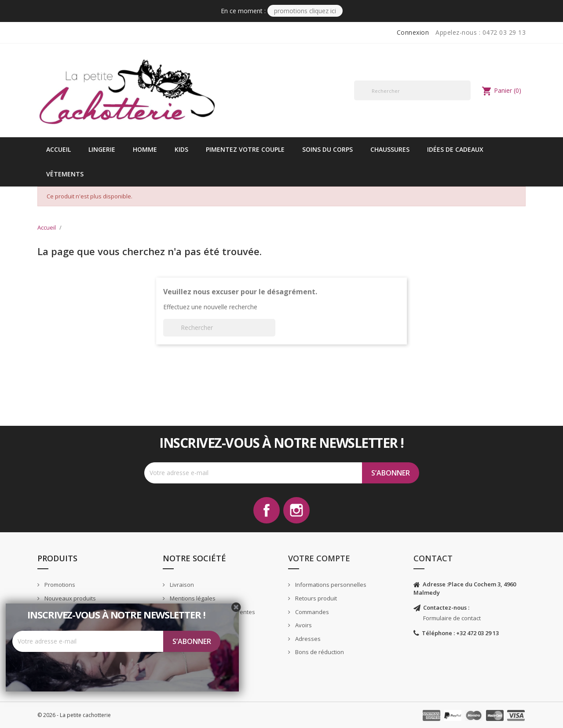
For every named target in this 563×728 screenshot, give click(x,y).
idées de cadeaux (455, 149)
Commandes (311, 612)
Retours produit (315, 598)
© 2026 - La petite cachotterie (74, 715)
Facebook (267, 510)
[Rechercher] (412, 90)
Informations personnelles (330, 585)
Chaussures (390, 149)
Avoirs (303, 625)
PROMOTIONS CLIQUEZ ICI (305, 11)
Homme (145, 149)
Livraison (181, 585)
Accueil (58, 149)
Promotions (59, 585)
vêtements (65, 174)
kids (181, 149)
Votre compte (319, 558)
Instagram (296, 510)
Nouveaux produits (69, 598)
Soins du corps (327, 149)
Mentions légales (192, 598)
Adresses (307, 639)
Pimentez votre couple (245, 149)
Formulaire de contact (452, 618)
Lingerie (102, 149)
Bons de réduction (319, 652)
